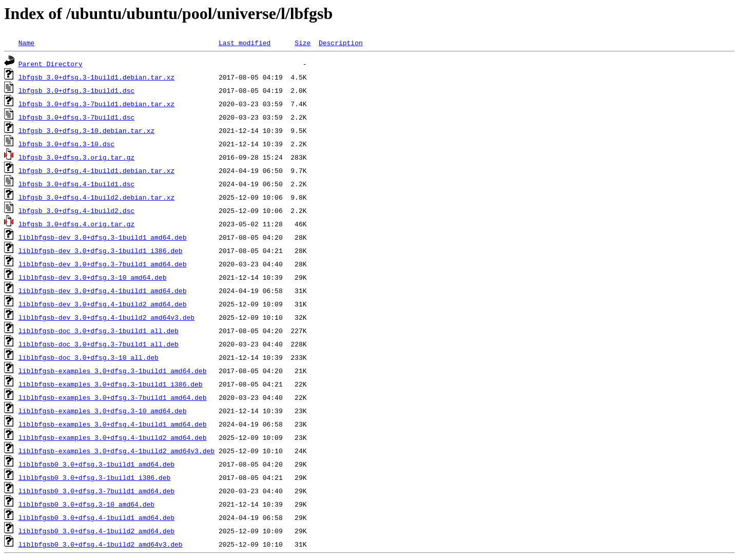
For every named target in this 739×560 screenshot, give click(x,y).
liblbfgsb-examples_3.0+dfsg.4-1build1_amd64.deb (113, 424)
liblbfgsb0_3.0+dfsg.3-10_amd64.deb (86, 504)
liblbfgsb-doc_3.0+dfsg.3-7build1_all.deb (99, 344)
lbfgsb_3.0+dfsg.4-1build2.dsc (76, 210)
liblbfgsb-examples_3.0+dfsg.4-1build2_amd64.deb (113, 437)
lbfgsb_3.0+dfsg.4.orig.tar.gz (76, 224)
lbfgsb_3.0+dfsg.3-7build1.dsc (76, 117)
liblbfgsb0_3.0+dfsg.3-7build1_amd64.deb (96, 491)
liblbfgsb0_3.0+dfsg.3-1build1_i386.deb (94, 477)
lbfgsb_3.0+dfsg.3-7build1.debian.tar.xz (96, 104)
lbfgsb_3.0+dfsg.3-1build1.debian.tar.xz (96, 77)
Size (303, 43)
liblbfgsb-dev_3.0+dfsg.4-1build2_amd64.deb (103, 304)
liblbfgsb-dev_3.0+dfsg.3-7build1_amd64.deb (103, 264)
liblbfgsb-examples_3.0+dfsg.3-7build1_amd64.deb (113, 397)
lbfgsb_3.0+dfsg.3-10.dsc (66, 144)
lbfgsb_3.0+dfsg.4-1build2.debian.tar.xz (96, 197)
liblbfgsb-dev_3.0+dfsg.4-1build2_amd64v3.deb (106, 317)
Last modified (245, 43)
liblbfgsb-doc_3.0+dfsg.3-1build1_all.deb (99, 331)
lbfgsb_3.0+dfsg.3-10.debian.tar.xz (86, 130)
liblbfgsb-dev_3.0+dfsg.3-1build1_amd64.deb (103, 237)
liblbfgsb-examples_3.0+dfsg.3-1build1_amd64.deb (113, 371)
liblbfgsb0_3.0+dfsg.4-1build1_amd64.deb (96, 517)
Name (26, 43)
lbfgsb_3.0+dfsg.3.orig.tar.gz (76, 157)
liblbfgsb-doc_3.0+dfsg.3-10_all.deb (89, 357)
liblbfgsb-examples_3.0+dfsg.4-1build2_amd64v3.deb (116, 451)
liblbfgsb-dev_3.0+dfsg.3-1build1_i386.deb (101, 250)
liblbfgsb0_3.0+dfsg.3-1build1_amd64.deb (96, 464)
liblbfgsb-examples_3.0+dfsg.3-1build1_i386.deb (111, 384)
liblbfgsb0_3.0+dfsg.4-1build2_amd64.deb (96, 531)
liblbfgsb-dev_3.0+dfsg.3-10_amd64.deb (93, 277)
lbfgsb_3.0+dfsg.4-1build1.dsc (76, 184)
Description (341, 43)
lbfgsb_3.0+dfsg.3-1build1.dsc (76, 90)
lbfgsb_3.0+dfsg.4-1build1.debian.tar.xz (96, 170)
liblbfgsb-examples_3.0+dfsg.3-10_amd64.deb (103, 411)
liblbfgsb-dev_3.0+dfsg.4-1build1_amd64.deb (103, 291)
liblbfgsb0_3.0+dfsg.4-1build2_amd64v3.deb (101, 544)
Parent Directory (51, 64)
